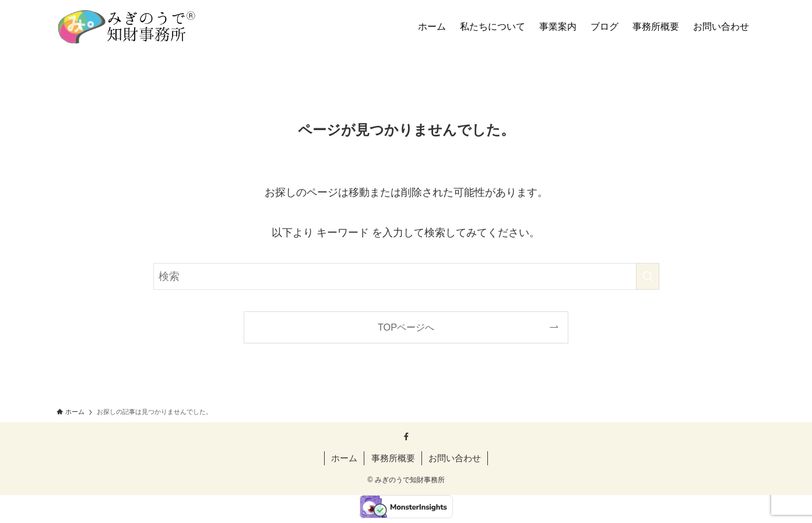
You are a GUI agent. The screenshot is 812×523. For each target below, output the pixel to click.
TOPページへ (406, 327)
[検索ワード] (406, 276)
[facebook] (406, 437)
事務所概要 (393, 458)
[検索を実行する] (648, 276)
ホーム (344, 458)
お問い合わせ (455, 458)
